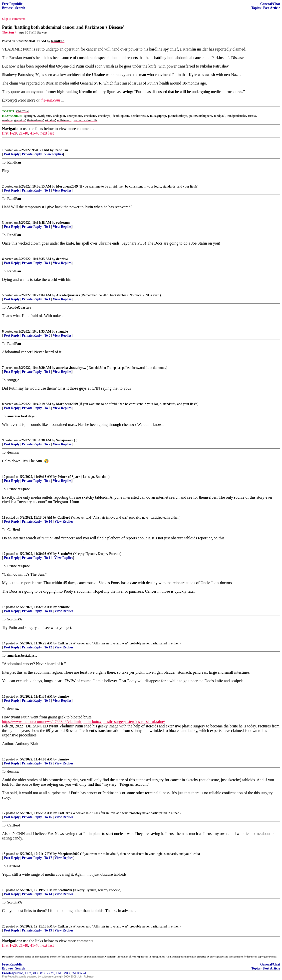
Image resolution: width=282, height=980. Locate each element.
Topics (256, 8)
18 (4, 854)
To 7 (47, 444)
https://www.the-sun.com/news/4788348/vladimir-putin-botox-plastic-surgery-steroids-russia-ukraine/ (83, 722)
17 (4, 813)
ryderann (63, 223)
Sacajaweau (65, 440)
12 (4, 554)
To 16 (48, 817)
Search (20, 8)
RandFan (61, 150)
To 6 (47, 408)
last (51, 133)
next (44, 133)
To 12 (48, 647)
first (5, 133)
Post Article (272, 8)
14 (4, 643)
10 (4, 477)
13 (4, 607)
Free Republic (12, 4)
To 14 (48, 894)
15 (4, 697)
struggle (62, 331)
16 (4, 759)
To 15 (48, 763)
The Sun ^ (9, 32)
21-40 (23, 133)
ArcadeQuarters (68, 295)
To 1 (47, 190)
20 (4, 926)
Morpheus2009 (67, 186)
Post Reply (12, 154)
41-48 (35, 133)
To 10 (48, 522)
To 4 (47, 481)
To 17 (48, 858)
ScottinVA (65, 554)
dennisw (62, 259)
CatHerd (64, 518)
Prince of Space (69, 477)
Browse (7, 8)
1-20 (13, 133)
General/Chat (270, 4)
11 (4, 518)
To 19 (48, 930)
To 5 (47, 335)
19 (4, 890)
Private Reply (32, 154)
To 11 (48, 558)
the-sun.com (50, 100)
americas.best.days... (71, 368)
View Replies (54, 154)
